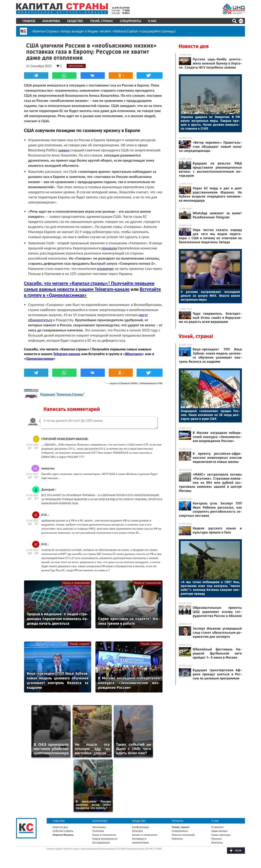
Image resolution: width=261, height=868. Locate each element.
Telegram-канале (67, 354)
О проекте (217, 826)
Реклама (216, 838)
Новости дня (193, 46)
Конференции (141, 826)
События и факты (63, 830)
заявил (64, 150)
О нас (153, 21)
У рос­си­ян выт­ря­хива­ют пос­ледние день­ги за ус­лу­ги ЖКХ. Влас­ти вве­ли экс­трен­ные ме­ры (210, 296)
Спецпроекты (131, 21)
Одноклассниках (40, 358)
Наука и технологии (76, 583)
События (59, 820)
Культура (137, 830)
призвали (120, 248)
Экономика (99, 826)
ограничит (106, 268)
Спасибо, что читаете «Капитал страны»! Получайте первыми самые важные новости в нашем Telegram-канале (90, 286)
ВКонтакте (134, 354)
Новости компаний (183, 834)
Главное (29, 21)
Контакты (217, 842)
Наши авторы (219, 830)
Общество (75, 21)
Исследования (101, 842)
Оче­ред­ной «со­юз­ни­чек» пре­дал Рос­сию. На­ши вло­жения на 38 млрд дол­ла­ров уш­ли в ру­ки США (210, 415)
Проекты (178, 820)
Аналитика (51, 21)
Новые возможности (105, 838)
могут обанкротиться (59, 320)
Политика (98, 830)
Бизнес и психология (145, 834)
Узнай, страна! (102, 21)
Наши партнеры (221, 834)
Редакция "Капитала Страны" (63, 394)
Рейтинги (177, 838)
